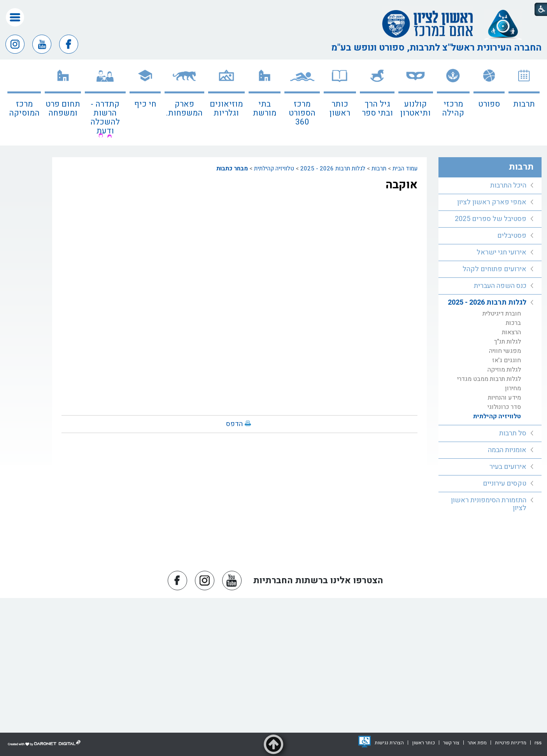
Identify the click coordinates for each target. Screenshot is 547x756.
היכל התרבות (508, 185)
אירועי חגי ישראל (501, 252)
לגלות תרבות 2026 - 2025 (333, 168)
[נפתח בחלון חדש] (365, 742)
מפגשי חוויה (505, 351)
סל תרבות (513, 433)
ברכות (513, 323)
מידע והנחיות (504, 398)
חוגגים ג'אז (507, 360)
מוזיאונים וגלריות (226, 109)
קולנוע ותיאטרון (416, 109)
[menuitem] (524, 103)
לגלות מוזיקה (504, 370)
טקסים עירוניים (505, 483)
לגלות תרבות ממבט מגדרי (489, 379)
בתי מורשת (265, 109)
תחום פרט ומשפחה (63, 109)
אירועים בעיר (508, 467)
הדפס (234, 424)
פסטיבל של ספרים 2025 (491, 219)
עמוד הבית (405, 168)
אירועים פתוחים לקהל (494, 269)
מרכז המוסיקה (24, 109)
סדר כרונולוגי (504, 407)
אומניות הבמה (507, 450)
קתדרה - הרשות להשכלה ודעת (105, 118)
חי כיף (145, 104)
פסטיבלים (512, 236)
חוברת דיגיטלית (502, 314)
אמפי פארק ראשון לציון (492, 202)
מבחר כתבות (232, 168)
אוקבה (401, 185)
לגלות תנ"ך (508, 342)
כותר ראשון (340, 109)
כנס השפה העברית (500, 286)
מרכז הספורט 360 (302, 113)
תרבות (524, 104)
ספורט (489, 104)
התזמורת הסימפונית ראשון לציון (489, 504)
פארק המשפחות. (184, 109)
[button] (15, 17)
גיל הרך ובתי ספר (377, 109)
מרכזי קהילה (453, 109)
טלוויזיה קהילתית (274, 168)
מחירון (513, 388)
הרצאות (511, 332)
